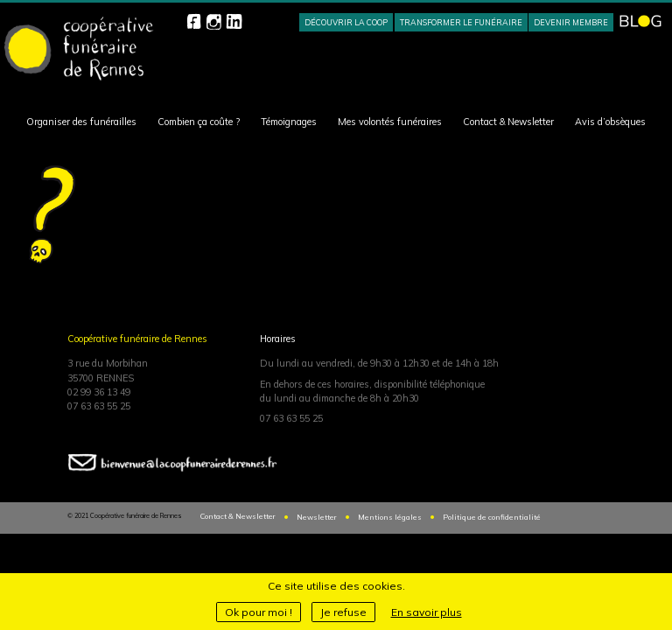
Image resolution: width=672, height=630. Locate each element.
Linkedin (234, 21)
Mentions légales (390, 517)
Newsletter (317, 517)
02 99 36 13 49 (99, 392)
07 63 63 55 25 (99, 406)
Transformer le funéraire (461, 22)
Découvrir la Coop (346, 22)
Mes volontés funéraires (390, 122)
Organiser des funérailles (81, 122)
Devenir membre (571, 22)
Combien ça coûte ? (199, 122)
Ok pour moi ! (259, 612)
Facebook (194, 21)
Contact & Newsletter (508, 122)
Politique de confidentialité (492, 517)
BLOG (640, 21)
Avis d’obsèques (610, 122)
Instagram (214, 21)
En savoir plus (427, 612)
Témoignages (289, 122)
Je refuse (343, 612)
